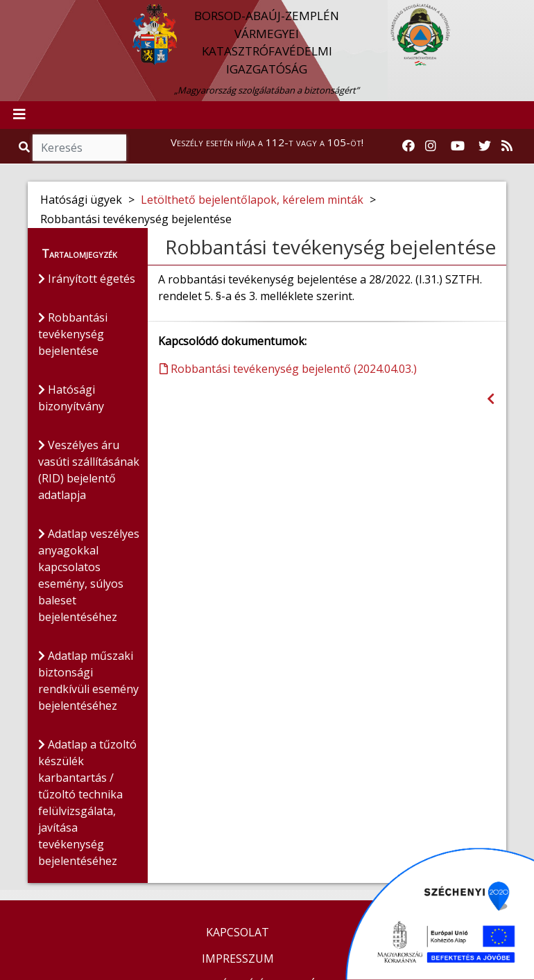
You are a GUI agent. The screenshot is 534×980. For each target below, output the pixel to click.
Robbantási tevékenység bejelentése (73, 334)
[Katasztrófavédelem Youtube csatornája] (458, 146)
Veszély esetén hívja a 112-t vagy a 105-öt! (267, 142)
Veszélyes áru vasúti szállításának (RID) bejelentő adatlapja (89, 470)
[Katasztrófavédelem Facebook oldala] (408, 146)
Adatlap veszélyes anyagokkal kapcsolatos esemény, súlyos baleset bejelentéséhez (89, 575)
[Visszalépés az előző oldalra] (491, 399)
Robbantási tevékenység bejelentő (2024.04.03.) (288, 369)
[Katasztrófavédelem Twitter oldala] (485, 146)
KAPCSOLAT (238, 932)
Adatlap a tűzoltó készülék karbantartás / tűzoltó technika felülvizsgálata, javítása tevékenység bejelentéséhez (87, 803)
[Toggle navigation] (19, 115)
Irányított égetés (87, 279)
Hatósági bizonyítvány (71, 398)
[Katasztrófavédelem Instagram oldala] (431, 146)
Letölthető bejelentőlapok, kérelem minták (252, 200)
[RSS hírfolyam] (507, 146)
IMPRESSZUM (238, 959)
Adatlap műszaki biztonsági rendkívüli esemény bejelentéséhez (88, 681)
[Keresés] (79, 148)
